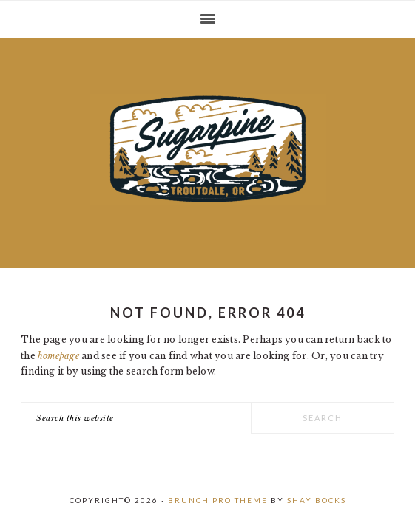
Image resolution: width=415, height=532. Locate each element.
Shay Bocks (317, 500)
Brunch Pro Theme (218, 500)
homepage (58, 356)
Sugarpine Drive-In (208, 149)
